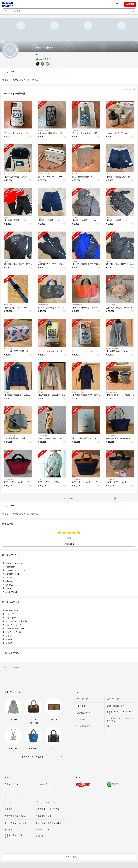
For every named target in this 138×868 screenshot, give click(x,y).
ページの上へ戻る (69, 857)
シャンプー (11, 614)
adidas (108, 174)
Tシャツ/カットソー (15, 628)
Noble (40, 479)
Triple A (75, 174)
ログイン (118, 4)
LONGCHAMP (111, 305)
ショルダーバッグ (14, 618)
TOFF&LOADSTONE (11, 174)
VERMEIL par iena (44, 130)
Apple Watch (8, 305)
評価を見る (69, 544)
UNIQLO (75, 218)
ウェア (9, 636)
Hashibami (76, 130)
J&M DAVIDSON (43, 174)
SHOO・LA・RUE (78, 392)
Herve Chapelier (43, 305)
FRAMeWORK (43, 436)
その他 (9, 639)
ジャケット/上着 (13, 632)
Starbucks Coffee (112, 392)
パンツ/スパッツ (13, 625)
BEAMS (7, 392)
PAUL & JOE (8, 348)
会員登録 (130, 4)
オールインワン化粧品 (16, 621)
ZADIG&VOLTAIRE (112, 348)
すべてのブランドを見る (32, 757)
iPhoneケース (12, 610)
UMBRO (75, 261)
